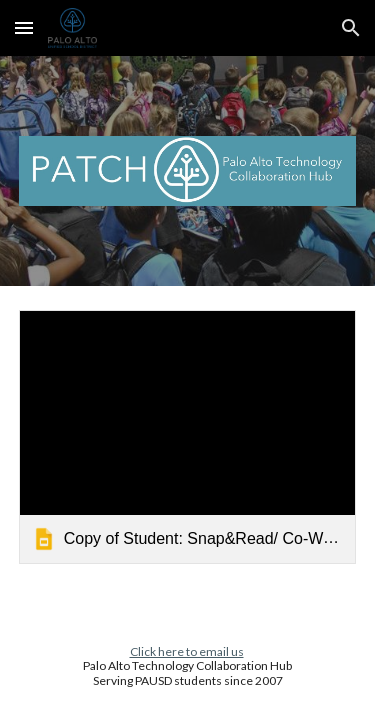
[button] (24, 27)
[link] (188, 436)
